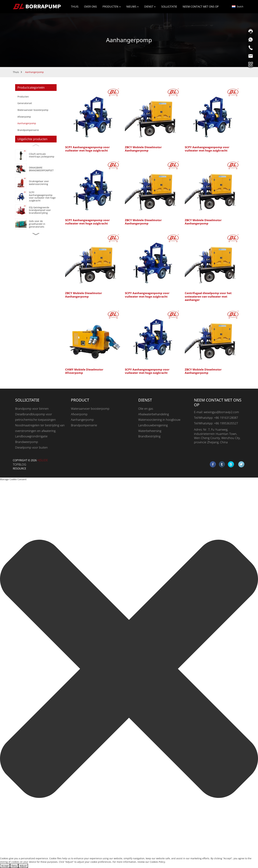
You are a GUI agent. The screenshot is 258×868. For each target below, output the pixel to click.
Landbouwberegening (153, 425)
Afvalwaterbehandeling (154, 414)
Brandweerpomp (27, 442)
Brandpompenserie (28, 130)
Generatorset (25, 103)
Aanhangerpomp (34, 72)
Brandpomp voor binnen (32, 409)
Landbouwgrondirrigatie (31, 436)
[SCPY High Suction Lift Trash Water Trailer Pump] (36, 197)
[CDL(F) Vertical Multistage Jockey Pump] (36, 155)
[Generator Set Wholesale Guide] (36, 224)
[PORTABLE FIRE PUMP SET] (36, 169)
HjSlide (43, 460)
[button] (36, 234)
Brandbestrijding (149, 436)
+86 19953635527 (226, 423)
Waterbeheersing (150, 431)
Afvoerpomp (24, 117)
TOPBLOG (19, 464)
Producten (23, 97)
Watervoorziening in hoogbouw (159, 420)
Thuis (16, 72)
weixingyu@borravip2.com (221, 412)
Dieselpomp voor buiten (31, 447)
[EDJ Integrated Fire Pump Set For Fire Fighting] (36, 210)
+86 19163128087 (226, 418)
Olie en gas (146, 409)
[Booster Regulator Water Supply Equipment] (36, 183)
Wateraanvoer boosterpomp (33, 110)
